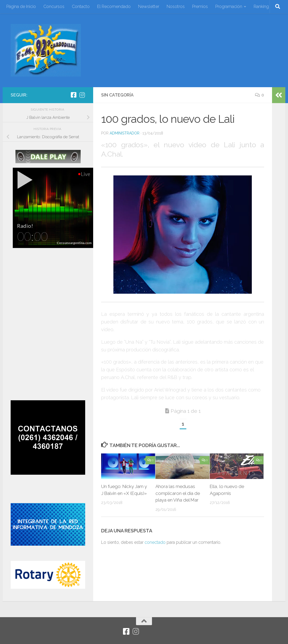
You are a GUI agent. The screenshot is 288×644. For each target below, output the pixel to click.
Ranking (261, 7)
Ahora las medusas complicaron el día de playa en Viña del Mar (178, 493)
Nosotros (176, 7)
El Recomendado (114, 7)
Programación (229, 7)
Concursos (54, 7)
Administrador (125, 133)
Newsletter (149, 7)
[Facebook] (73, 95)
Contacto (81, 7)
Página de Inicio (21, 7)
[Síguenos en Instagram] (82, 95)
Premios (200, 7)
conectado (155, 542)
